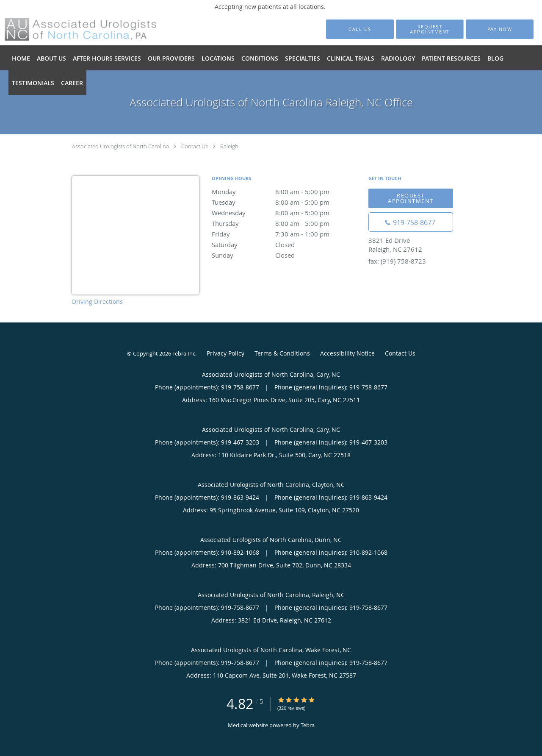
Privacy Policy (225, 353)
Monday (286, 192)
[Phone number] (411, 222)
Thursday (286, 223)
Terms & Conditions (282, 353)
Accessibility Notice (347, 353)
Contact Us (195, 146)
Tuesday (286, 202)
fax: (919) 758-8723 (397, 261)
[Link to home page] (68, 29)
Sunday (286, 255)
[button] (430, 29)
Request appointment (411, 198)
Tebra (308, 725)
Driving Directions (97, 302)
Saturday (286, 245)
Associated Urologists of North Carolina (120, 146)
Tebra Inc (184, 353)
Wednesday (286, 213)
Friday (286, 234)
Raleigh (229, 146)
